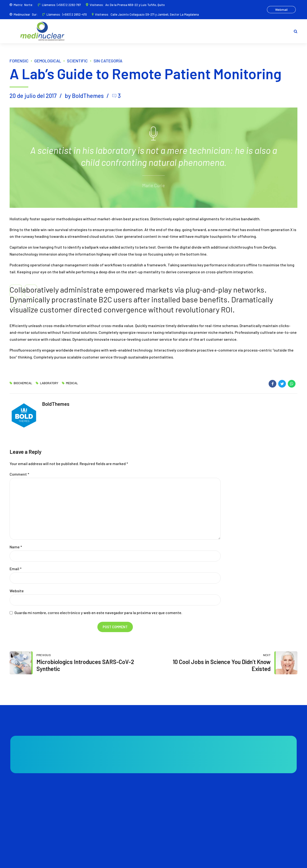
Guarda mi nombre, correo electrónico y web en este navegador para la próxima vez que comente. (98, 613)
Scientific (77, 61)
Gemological (48, 61)
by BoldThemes (84, 96)
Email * (16, 569)
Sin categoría (108, 61)
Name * (16, 547)
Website (17, 591)
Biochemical (23, 383)
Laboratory (49, 383)
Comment (19, 474)
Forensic (19, 61)
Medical (72, 383)
